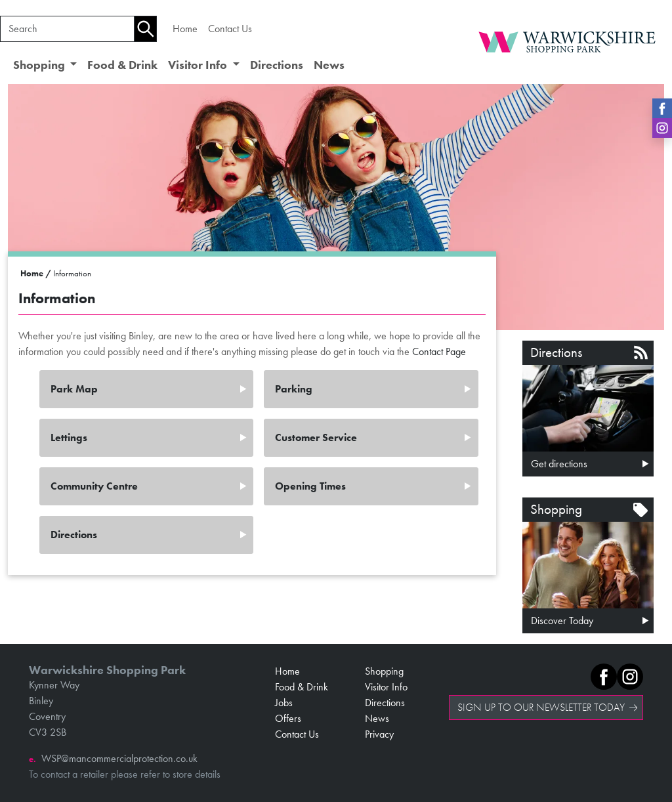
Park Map (74, 389)
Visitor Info (386, 687)
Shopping (384, 671)
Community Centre (94, 486)
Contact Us (230, 29)
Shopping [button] (40, 65)
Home (185, 29)
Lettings (69, 437)
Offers (288, 718)
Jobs (284, 703)
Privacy (379, 734)
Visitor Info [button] (199, 65)
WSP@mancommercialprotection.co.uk (119, 758)
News (329, 65)
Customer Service (316, 437)
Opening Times (310, 486)
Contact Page (439, 351)
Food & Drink (122, 65)
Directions (277, 65)
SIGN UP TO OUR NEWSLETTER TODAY (541, 707)
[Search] (67, 29)
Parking (294, 389)
